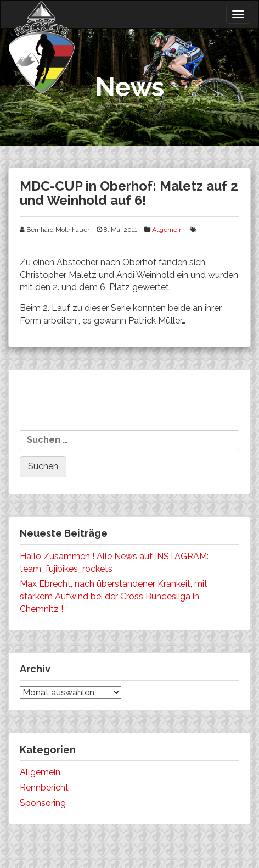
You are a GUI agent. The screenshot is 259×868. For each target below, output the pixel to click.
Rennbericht (44, 788)
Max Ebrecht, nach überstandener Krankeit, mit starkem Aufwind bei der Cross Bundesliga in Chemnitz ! (114, 596)
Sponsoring (43, 803)
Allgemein (167, 230)
